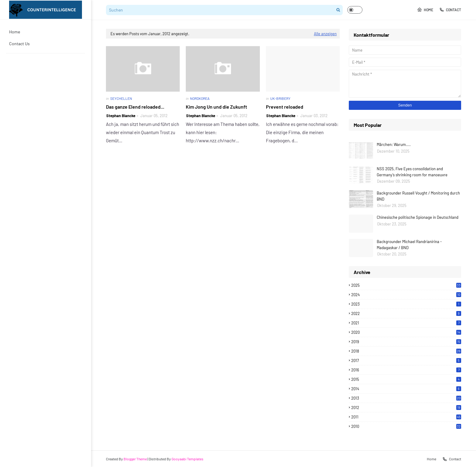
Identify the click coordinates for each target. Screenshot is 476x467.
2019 (406, 342)
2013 (406, 398)
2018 (406, 351)
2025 (406, 285)
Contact (450, 10)
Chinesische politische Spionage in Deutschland (418, 217)
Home (425, 10)
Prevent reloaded (285, 107)
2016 (406, 370)
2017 (406, 360)
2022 (406, 313)
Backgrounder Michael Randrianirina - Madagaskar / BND (409, 245)
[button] (355, 10)
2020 (406, 332)
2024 (406, 295)
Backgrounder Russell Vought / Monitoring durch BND (418, 196)
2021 (406, 323)
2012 (406, 408)
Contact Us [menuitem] (19, 44)
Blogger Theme (135, 459)
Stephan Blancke (121, 116)
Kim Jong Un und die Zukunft (216, 107)
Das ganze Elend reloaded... (135, 107)
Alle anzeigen (325, 34)
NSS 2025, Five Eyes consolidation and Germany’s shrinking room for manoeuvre (412, 172)
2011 (406, 417)
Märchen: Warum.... (394, 144)
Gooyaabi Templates (187, 459)
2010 (406, 426)
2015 (406, 379)
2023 (406, 304)
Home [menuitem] (15, 32)
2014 (406, 389)
